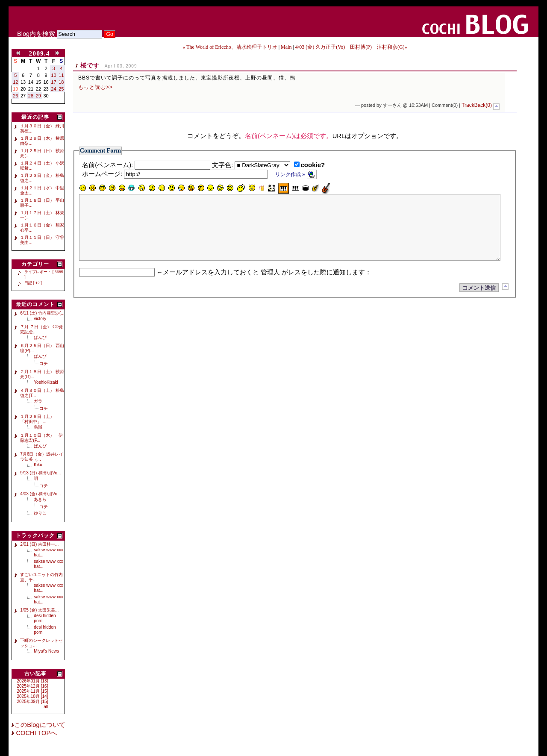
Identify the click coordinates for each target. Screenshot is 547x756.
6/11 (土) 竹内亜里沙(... (42, 313)
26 (15, 96)
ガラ (38, 401)
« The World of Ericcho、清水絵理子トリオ (230, 47)
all (46, 707)
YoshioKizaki (46, 382)
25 (61, 89)
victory (40, 319)
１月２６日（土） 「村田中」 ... (39, 419)
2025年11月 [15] (33, 691)
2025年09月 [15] (33, 702)
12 (15, 82)
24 (53, 89)
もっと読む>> (96, 87)
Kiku (38, 465)
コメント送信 (479, 301)
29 (38, 96)
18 (61, 82)
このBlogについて (40, 725)
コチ (44, 363)
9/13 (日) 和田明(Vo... (40, 473)
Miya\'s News (46, 651)
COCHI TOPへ (35, 733)
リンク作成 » (296, 174)
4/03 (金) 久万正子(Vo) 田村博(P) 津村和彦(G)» (351, 47)
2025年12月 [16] (33, 686)
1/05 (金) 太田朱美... (39, 610)
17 (53, 82)
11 (61, 75)
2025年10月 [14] (33, 696)
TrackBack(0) (477, 105)
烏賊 (38, 427)
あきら (40, 499)
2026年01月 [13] (33, 681)
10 (53, 75)
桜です (90, 65)
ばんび (40, 337)
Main (286, 47)
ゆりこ (40, 513)
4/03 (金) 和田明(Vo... (40, 494)
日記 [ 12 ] (33, 283)
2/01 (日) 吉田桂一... (39, 544)
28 (31, 96)
